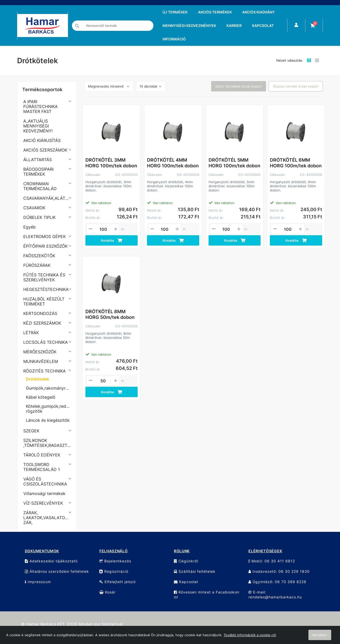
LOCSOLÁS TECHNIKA (46, 342)
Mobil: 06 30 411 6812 (272, 561)
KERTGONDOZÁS (40, 313)
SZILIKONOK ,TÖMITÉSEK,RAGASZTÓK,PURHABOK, (47, 443)
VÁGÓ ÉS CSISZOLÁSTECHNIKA (45, 481)
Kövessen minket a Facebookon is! (207, 595)
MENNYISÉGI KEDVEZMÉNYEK (189, 26)
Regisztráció (114, 571)
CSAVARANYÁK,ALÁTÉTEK (47, 198)
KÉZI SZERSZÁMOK (42, 323)
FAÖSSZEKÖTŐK (39, 256)
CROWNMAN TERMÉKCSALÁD (40, 186)
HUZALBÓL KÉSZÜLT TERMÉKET (44, 301)
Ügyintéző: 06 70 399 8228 (277, 582)
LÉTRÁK (31, 333)
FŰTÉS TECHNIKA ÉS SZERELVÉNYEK (44, 277)
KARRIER (234, 26)
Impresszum (38, 582)
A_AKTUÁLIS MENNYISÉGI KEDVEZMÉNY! (38, 126)
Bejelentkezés (115, 561)
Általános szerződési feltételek (57, 571)
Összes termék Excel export (296, 86)
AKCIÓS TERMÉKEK (215, 12)
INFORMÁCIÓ (174, 39)
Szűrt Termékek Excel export (239, 86)
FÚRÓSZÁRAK (37, 265)
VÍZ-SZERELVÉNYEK (43, 503)
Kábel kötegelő (41, 397)
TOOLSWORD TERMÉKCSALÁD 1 (42, 467)
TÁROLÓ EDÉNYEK (42, 455)
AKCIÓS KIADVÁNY (258, 12)
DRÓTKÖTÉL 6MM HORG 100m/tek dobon (296, 163)
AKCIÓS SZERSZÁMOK (45, 150)
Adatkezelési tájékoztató (51, 561)
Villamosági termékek (44, 493)
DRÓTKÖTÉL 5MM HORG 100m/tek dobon (234, 163)
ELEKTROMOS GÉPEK (45, 237)
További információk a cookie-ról (250, 635)
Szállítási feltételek (195, 571)
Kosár (108, 592)
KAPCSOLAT (263, 26)
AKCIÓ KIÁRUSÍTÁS (42, 140)
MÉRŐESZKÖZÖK (40, 352)
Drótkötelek (38, 379)
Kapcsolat (186, 582)
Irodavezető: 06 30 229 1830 (279, 571)
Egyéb (29, 227)
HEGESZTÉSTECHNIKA (46, 289)
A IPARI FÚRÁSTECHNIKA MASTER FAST (40, 106)
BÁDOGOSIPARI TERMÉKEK (38, 172)
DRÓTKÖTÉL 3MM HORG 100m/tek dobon (111, 163)
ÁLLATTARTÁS (38, 160)
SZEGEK (31, 431)
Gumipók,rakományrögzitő (48, 388)
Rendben (320, 635)
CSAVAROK (34, 208)
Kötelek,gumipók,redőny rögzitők (48, 409)
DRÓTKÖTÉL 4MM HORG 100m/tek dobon (173, 163)
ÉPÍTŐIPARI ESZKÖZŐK (45, 246)
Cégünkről (186, 561)
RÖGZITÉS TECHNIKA (45, 371)
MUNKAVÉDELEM (41, 361)
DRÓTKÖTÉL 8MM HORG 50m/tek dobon (110, 314)
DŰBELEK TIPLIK (39, 217)
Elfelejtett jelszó (117, 582)
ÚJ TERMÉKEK (175, 12)
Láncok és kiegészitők (48, 420)
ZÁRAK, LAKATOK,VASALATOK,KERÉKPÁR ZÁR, (47, 518)
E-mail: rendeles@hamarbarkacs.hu (275, 595)
